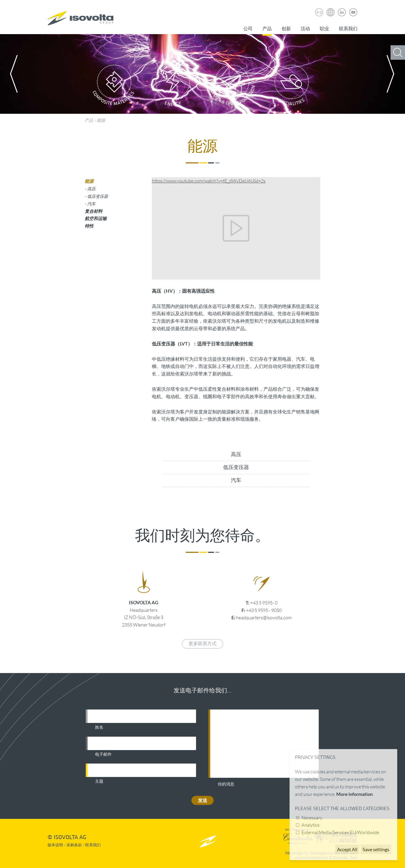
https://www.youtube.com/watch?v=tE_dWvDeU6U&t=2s (209, 181)
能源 (101, 120)
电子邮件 (103, 754)
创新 (286, 29)
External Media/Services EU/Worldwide (340, 832)
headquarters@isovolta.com (264, 617)
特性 (89, 226)
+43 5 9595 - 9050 (264, 610)
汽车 (236, 480)
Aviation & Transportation (232, 87)
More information (355, 794)
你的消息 (226, 784)
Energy (173, 87)
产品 (267, 29)
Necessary (312, 818)
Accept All (347, 849)
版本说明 (55, 845)
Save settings (376, 849)
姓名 (99, 727)
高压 (236, 455)
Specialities (292, 87)
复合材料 (94, 211)
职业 (324, 29)
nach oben (208, 841)
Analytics (310, 825)
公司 (248, 29)
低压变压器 (236, 467)
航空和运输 (96, 218)
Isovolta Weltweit (331, 9)
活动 (305, 29)
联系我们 (348, 29)
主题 (99, 781)
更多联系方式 (202, 644)
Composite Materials (113, 87)
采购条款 (74, 845)
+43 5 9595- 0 (264, 603)
